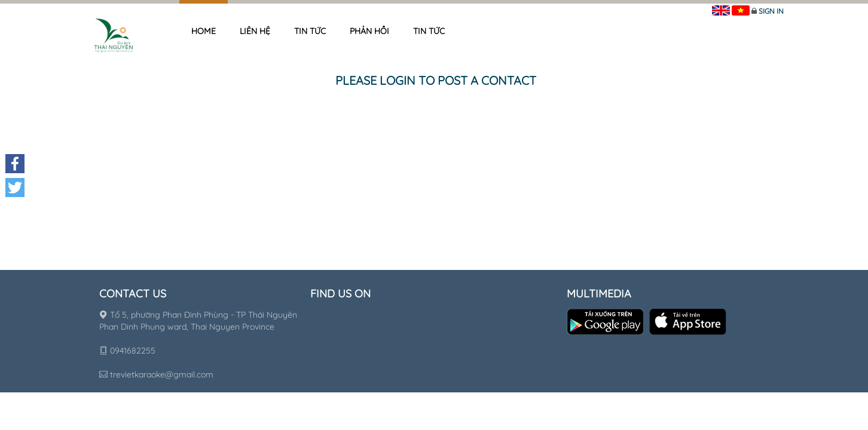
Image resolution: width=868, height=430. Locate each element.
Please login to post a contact (436, 80)
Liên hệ (255, 31)
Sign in (771, 11)
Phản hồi (369, 31)
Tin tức (310, 31)
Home (204, 31)
